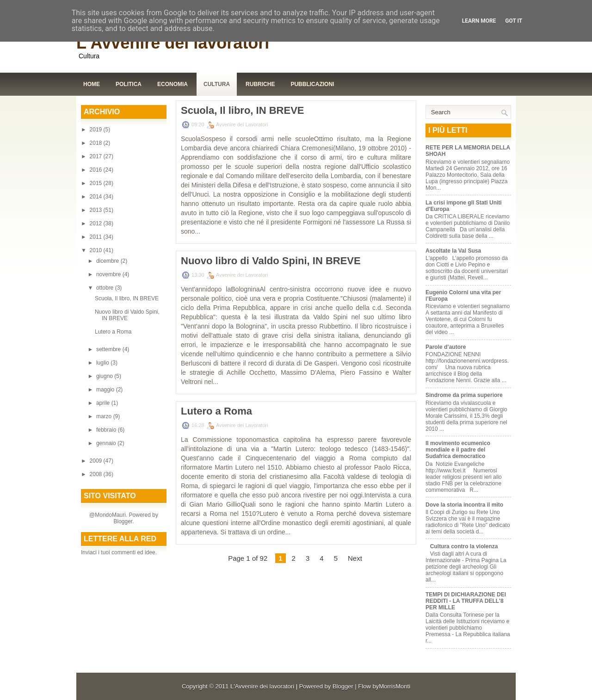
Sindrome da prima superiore (464, 395)
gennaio (107, 443)
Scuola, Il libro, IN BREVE (127, 298)
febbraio (107, 430)
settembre (109, 349)
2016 (97, 170)
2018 (97, 143)
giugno (105, 376)
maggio (106, 390)
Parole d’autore (446, 347)
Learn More (479, 21)
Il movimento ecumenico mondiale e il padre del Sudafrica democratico (458, 450)
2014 (97, 197)
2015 (97, 183)
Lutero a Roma (113, 332)
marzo (105, 416)
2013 (97, 210)
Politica (129, 84)
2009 (97, 461)
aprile (104, 403)
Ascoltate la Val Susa (453, 251)
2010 (97, 250)
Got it (514, 21)
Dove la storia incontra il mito (464, 505)
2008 (97, 474)
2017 (97, 156)
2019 (97, 130)
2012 (97, 223)
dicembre (108, 261)
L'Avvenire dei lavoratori (173, 43)
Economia (173, 84)
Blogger (123, 521)
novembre (109, 274)
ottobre (106, 288)
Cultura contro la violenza (464, 546)
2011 (97, 237)
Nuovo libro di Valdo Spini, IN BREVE (127, 315)
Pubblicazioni (312, 84)
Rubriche (260, 84)
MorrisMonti (395, 686)
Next (355, 558)
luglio (103, 363)
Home (92, 84)
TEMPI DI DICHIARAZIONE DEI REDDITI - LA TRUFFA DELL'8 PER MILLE (466, 601)
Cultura (217, 84)
